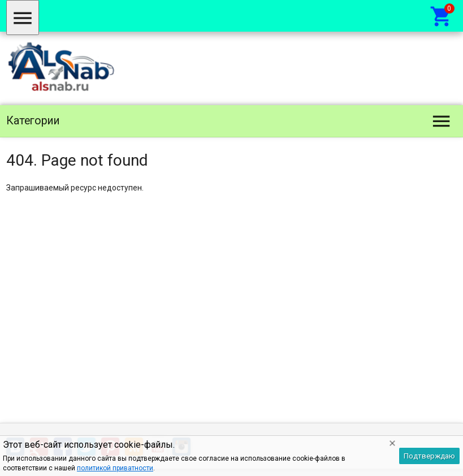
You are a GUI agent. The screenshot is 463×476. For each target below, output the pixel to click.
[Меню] (23, 18)
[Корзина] (442, 16)
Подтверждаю (429, 456)
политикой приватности (115, 468)
